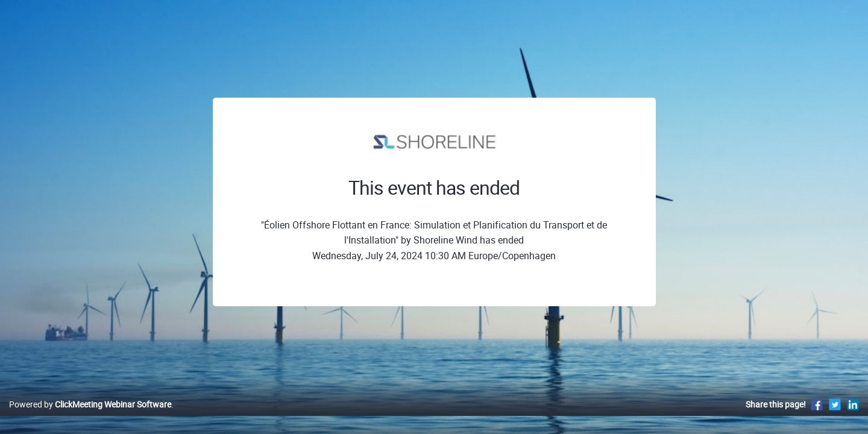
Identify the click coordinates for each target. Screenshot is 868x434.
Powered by (90, 417)
